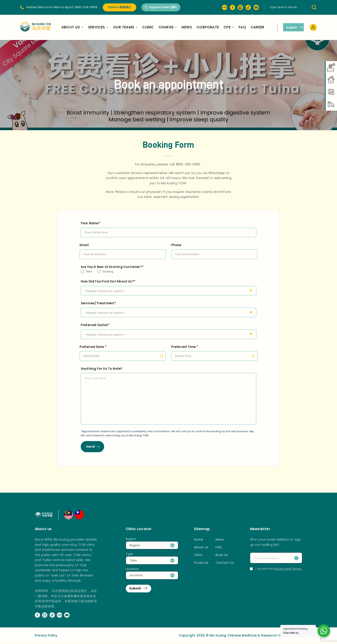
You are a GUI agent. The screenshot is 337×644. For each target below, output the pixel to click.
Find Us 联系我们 (119, 7)
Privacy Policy (46, 636)
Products (201, 564)
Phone (214, 250)
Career (261, 27)
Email (123, 250)
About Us (76, 27)
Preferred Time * (214, 351)
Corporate (211, 27)
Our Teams (129, 27)
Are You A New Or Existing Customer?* (112, 267)
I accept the (276, 570)
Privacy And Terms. (288, 570)
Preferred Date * (123, 351)
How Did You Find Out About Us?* (168, 286)
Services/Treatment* (168, 308)
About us (201, 548)
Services (102, 27)
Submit (136, 589)
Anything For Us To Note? (168, 396)
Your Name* (168, 228)
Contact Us (225, 564)
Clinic (152, 27)
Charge (171, 27)
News (190, 27)
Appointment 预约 (161, 7)
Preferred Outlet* (168, 330)
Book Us (222, 556)
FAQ (246, 27)
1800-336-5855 (86, 7)
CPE (232, 27)
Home (199, 540)
